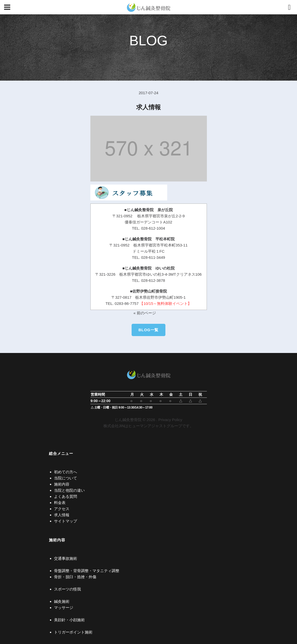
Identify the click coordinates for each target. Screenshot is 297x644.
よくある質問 (66, 496)
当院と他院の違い (69, 490)
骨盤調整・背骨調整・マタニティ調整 (87, 571)
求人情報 (62, 515)
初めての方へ (66, 472)
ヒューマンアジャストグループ (155, 426)
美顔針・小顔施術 (69, 620)
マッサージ (64, 608)
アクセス (62, 509)
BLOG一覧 (149, 330)
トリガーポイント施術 (73, 632)
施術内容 (62, 484)
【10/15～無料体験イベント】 (166, 303)
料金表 (60, 503)
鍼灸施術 (62, 601)
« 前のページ (145, 313)
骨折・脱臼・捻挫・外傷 (75, 577)
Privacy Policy (170, 420)
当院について (66, 478)
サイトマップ (66, 521)
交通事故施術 (66, 558)
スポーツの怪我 (67, 589)
